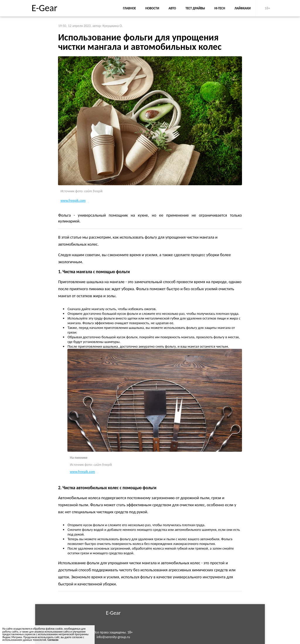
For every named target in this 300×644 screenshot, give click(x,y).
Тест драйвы (195, 8)
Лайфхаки (242, 8)
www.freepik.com (73, 200)
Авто (172, 8)
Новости (152, 8)
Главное (129, 8)
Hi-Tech (220, 8)
